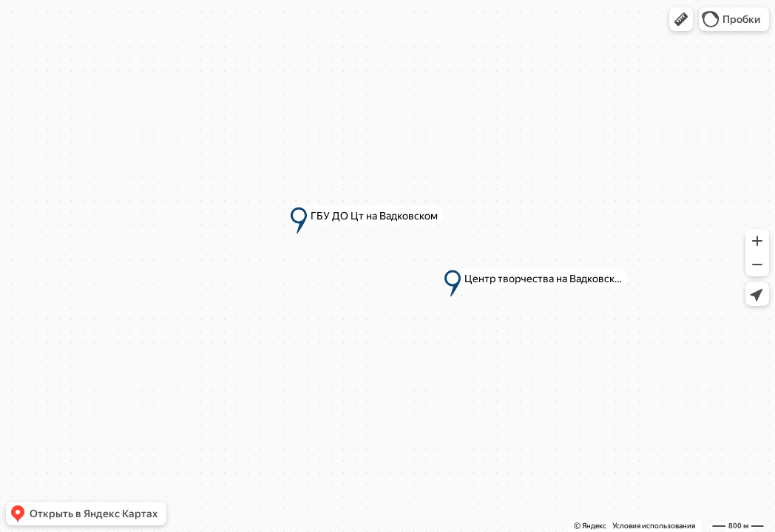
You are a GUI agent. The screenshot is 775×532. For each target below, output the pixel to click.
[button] (681, 19)
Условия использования (654, 526)
